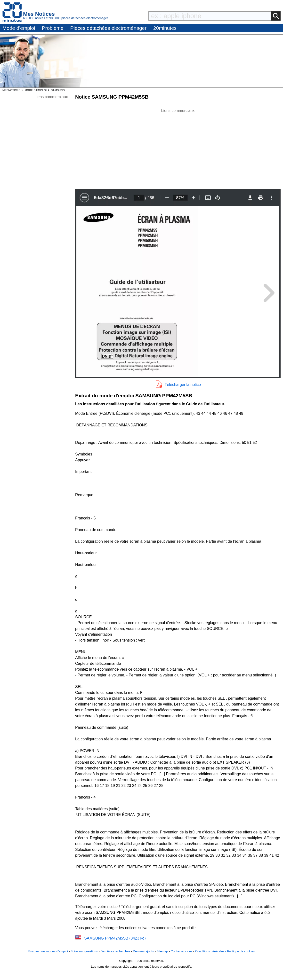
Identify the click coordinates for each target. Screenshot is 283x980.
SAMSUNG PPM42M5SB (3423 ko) (115, 938)
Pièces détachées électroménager (108, 28)
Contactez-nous (182, 951)
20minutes (165, 28)
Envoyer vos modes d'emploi (48, 951)
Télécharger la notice (183, 385)
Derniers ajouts (143, 951)
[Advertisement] (178, 148)
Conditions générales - (211, 951)
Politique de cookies (241, 951)
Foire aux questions (84, 951)
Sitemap (162, 951)
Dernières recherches (115, 951)
